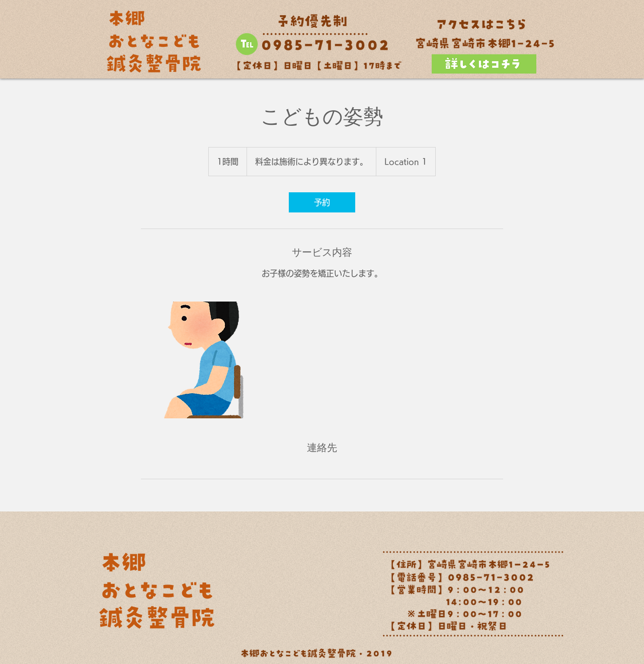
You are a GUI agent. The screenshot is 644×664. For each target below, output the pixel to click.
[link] (322, 202)
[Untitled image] (199, 360)
